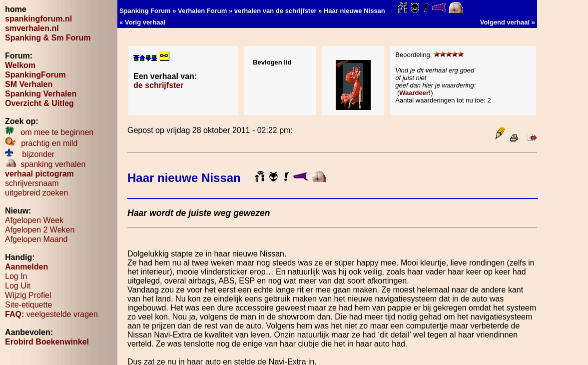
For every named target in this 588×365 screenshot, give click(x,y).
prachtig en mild (41, 143)
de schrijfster (158, 85)
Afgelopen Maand (36, 239)
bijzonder (30, 154)
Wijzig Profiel (28, 295)
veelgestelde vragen (51, 314)
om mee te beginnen (49, 132)
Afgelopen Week (34, 220)
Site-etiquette (28, 305)
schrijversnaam (32, 183)
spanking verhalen (45, 164)
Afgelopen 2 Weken (40, 230)
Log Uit (18, 286)
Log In (16, 276)
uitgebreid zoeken (36, 193)
